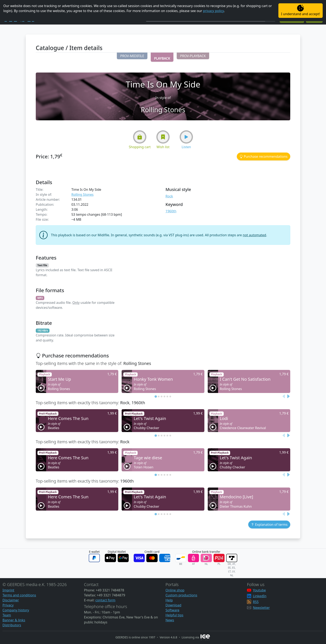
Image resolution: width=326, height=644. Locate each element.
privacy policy (213, 11)
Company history (16, 610)
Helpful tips (174, 615)
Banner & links (14, 620)
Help (169, 600)
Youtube (259, 590)
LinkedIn (260, 596)
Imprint (8, 590)
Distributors (12, 625)
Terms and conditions (19, 595)
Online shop (175, 590)
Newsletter (261, 608)
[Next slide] (288, 396)
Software (172, 610)
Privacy (8, 605)
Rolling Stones (82, 195)
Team (7, 615)
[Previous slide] (284, 396)
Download (173, 605)
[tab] (156, 396)
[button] (132, 56)
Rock (169, 196)
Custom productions (181, 595)
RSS (256, 602)
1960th (171, 211)
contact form (105, 600)
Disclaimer (11, 600)
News (170, 620)
